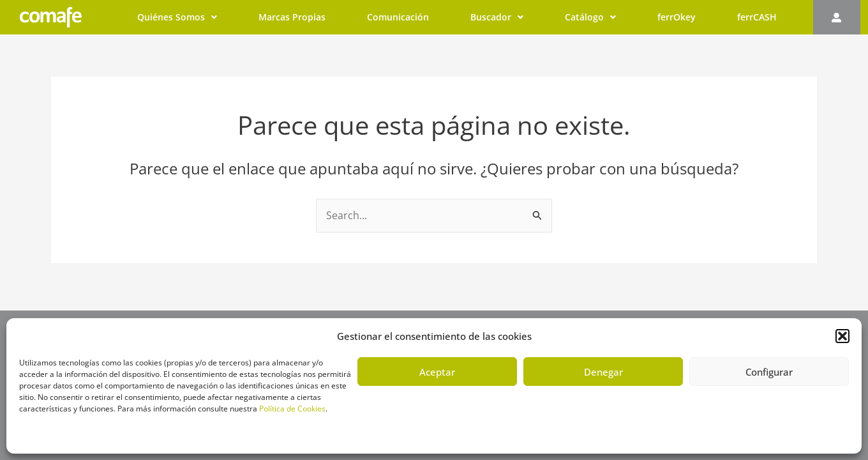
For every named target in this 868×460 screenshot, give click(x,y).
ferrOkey (677, 17)
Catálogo (590, 17)
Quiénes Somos (177, 17)
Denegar (603, 372)
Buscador (497, 17)
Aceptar (437, 372)
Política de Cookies (292, 409)
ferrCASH (757, 17)
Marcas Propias (292, 17)
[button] (842, 336)
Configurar (769, 372)
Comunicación (398, 17)
